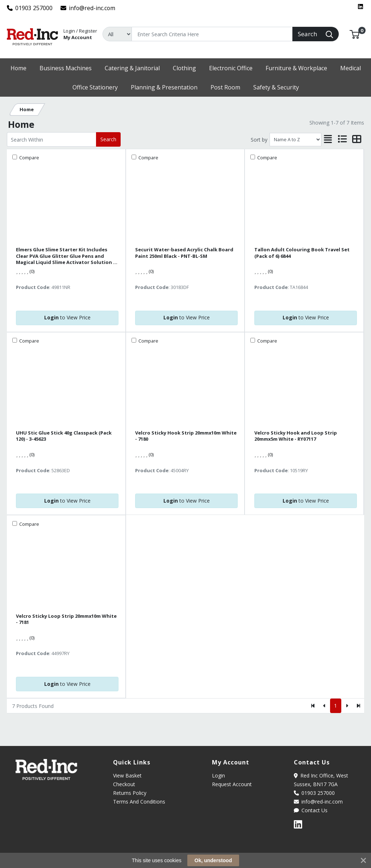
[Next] (347, 706)
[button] (355, 34)
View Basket (127, 775)
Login (218, 775)
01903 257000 (30, 8)
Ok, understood (213, 860)
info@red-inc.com (88, 8)
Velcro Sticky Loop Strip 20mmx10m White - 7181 (66, 619)
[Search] (212, 34)
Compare (29, 158)
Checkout (124, 784)
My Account (80, 33)
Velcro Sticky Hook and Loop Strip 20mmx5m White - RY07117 (296, 436)
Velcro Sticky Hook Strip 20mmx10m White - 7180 (186, 436)
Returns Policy (130, 793)
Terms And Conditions (139, 802)
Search (108, 139)
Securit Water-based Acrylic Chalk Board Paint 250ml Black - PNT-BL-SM (184, 253)
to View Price (67, 317)
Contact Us (311, 810)
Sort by (259, 140)
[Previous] (324, 706)
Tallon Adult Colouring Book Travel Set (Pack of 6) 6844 (302, 253)
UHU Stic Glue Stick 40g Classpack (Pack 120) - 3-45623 (64, 436)
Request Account (232, 784)
